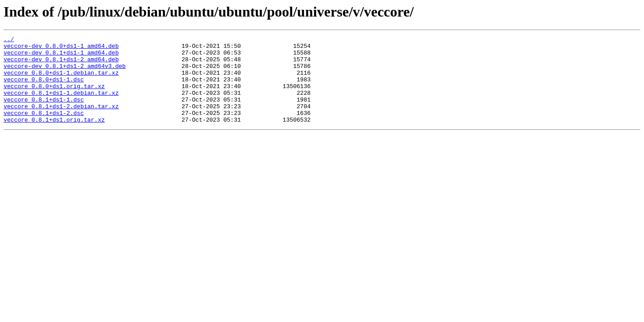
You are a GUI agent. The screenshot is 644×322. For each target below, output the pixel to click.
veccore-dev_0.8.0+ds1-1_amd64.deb (61, 48)
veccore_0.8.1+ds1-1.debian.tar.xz (61, 105)
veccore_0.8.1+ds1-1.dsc (44, 113)
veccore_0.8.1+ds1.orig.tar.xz (54, 137)
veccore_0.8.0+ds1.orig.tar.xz (54, 97)
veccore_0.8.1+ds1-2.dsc (44, 129)
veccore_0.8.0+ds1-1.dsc (44, 89)
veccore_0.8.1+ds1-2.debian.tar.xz (61, 121)
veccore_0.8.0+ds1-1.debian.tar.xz (61, 80)
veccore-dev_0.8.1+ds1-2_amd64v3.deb (65, 72)
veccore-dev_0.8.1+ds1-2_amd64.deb (61, 64)
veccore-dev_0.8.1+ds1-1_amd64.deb (61, 56)
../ (9, 40)
